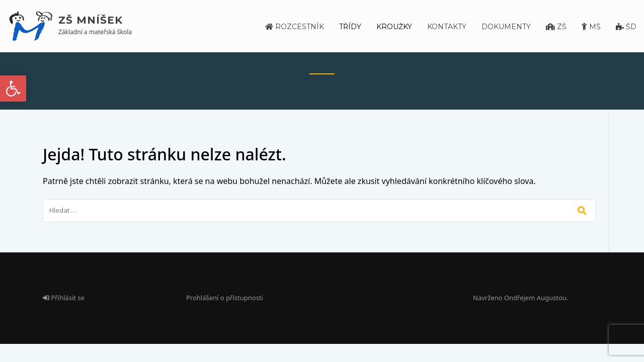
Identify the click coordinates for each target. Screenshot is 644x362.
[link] (13, 88)
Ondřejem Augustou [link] (535, 298)
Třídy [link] (350, 27)
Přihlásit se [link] (64, 298)
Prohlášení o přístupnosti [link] (225, 298)
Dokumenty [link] (506, 27)
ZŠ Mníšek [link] (91, 20)
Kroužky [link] (394, 27)
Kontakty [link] (447, 27)
